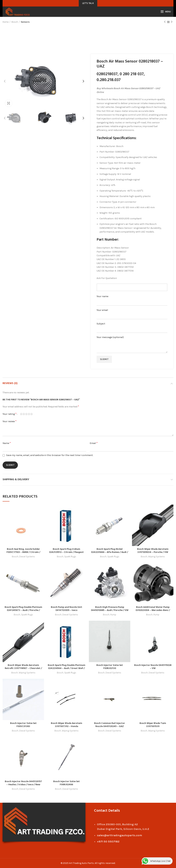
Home (6, 22)
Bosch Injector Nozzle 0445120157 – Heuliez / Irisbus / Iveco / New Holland (23, 785)
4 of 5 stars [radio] (29, 414)
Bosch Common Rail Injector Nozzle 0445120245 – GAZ (110, 725)
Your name (132, 299)
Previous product (165, 22)
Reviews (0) (10, 383)
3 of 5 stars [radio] (26, 414)
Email (94, 443)
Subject (132, 326)
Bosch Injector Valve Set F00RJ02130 (110, 667)
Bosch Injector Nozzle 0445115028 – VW (153, 667)
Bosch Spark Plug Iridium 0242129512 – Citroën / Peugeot (66, 551)
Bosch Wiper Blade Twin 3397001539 (153, 725)
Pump (113, 615)
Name (7, 443)
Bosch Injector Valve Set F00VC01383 (23, 725)
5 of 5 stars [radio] (32, 414)
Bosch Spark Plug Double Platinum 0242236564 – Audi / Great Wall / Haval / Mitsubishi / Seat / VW (66, 668)
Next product (172, 22)
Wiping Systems (156, 557)
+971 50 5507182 (108, 841)
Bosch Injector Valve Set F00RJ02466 (66, 783)
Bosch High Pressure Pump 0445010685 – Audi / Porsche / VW (110, 609)
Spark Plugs (70, 557)
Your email (132, 313)
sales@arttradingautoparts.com (119, 835)
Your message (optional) (132, 342)
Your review (10, 421)
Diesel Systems (27, 557)
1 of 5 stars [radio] (21, 414)
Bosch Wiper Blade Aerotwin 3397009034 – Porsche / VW (153, 551)
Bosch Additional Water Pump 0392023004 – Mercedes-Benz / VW (153, 610)
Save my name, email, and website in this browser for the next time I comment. (50, 455)
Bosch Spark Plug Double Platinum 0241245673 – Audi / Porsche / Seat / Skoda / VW (23, 610)
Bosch (15, 22)
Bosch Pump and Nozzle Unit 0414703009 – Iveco (67, 609)
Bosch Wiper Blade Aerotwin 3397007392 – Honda (67, 725)
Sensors (25, 22)
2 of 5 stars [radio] (24, 414)
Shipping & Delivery (16, 480)
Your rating (10, 414)
